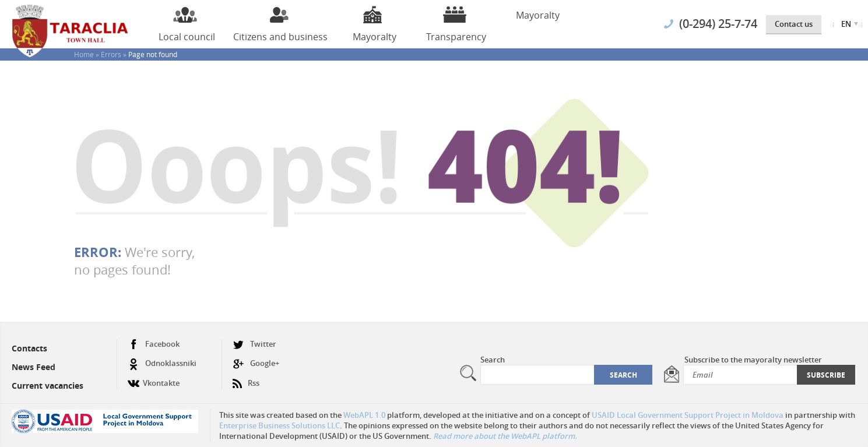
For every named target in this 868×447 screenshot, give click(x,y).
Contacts (29, 348)
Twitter (254, 344)
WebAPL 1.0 (364, 415)
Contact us (794, 24)
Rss (246, 379)
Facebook (154, 344)
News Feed (34, 367)
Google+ (256, 363)
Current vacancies (48, 386)
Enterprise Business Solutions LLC (280, 425)
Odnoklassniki (162, 363)
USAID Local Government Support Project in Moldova (688, 415)
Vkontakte (154, 379)
